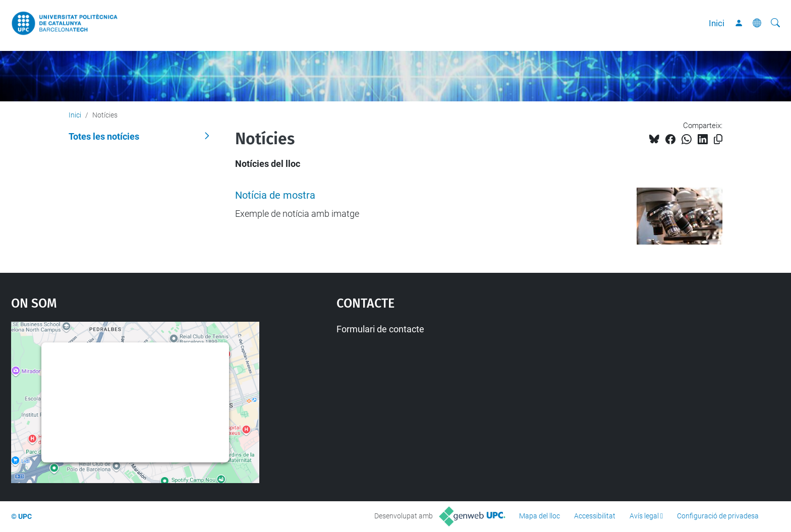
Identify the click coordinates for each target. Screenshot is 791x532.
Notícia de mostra (275, 195)
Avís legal (644, 516)
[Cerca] (775, 23)
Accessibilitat (595, 516)
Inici (717, 23)
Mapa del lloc (540, 516)
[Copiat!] (718, 139)
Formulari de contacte (380, 329)
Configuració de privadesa (718, 516)
